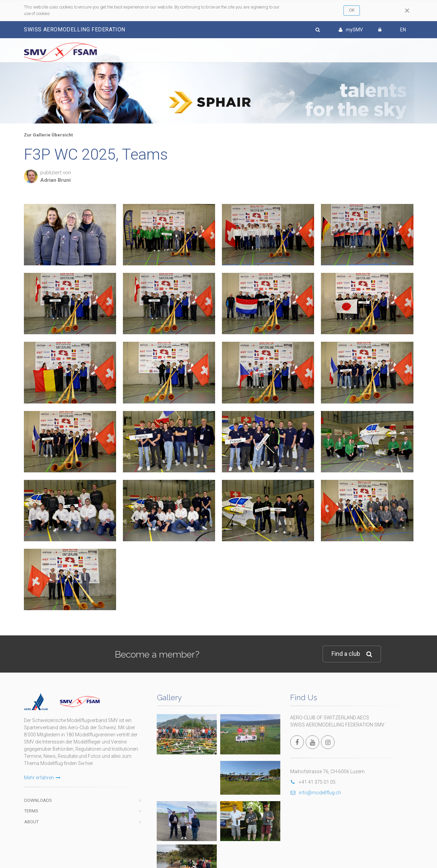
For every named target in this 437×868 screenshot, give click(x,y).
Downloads (38, 800)
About (31, 822)
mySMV (351, 30)
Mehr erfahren (42, 778)
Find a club (352, 654)
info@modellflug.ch (316, 793)
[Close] (407, 11)
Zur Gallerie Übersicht (48, 135)
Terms (31, 811)
